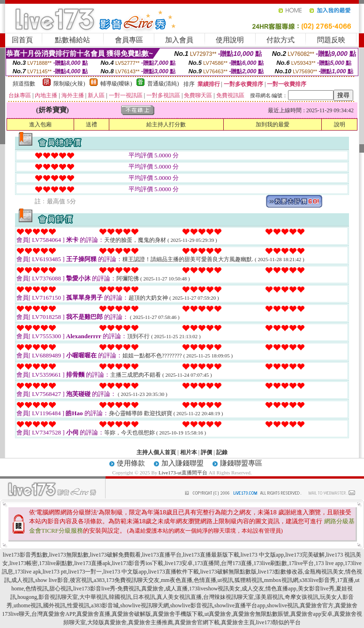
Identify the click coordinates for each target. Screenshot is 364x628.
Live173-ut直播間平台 (183, 473)
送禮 (91, 124)
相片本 (189, 452)
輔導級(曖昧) (116, 84)
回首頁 (22, 40)
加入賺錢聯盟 (182, 463)
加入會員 (179, 40)
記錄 (222, 452)
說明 (340, 124)
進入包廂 (40, 124)
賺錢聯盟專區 (241, 463)
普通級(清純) (163, 84)
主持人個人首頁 (156, 452)
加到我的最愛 (273, 124)
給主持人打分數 (166, 124)
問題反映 (331, 40)
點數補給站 (72, 40)
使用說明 (230, 40)
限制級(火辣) (69, 84)
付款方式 (281, 40)
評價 (206, 452)
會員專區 (129, 40)
